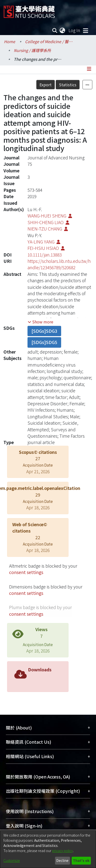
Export (46, 85)
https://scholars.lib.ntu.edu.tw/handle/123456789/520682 (59, 264)
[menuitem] (63, 30)
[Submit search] (55, 30)
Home (10, 41)
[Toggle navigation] (85, 30)
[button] (41, 322)
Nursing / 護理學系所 (32, 50)
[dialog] (48, 849)
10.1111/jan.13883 (45, 255)
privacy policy (62, 851)
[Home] (29, 10)
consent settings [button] (26, 572)
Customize (12, 860)
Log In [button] (75, 30)
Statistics (68, 85)
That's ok (81, 860)
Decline (62, 860)
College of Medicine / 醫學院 (50, 41)
